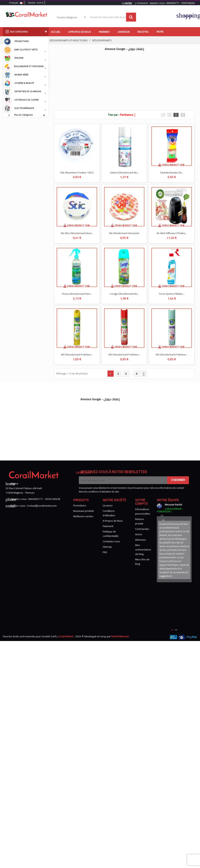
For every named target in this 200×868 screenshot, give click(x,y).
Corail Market (66, 636)
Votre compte (141, 502)
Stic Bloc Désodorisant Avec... (77, 233)
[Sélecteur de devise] (42, 3)
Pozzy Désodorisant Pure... (77, 294)
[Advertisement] (116, 79)
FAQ (105, 552)
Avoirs (139, 534)
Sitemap (107, 547)
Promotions (80, 505)
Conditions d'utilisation (109, 513)
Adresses (141, 540)
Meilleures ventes (83, 516)
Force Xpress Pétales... (172, 294)
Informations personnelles (143, 511)
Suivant (144, 374)
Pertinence (129, 115)
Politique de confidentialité (111, 534)
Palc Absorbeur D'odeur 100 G (77, 172)
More (160, 32)
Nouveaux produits (84, 511)
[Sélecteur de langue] (18, 3)
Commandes (142, 529)
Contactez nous (111, 541)
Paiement (108, 526)
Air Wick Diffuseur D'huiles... (172, 233)
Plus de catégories (23, 115)
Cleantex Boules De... (172, 172)
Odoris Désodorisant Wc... (124, 172)
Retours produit (140, 521)
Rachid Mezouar (120, 636)
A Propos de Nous (113, 521)
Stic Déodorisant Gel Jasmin (124, 233)
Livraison (108, 505)
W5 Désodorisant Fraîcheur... (77, 354)
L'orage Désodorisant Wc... (124, 294)
